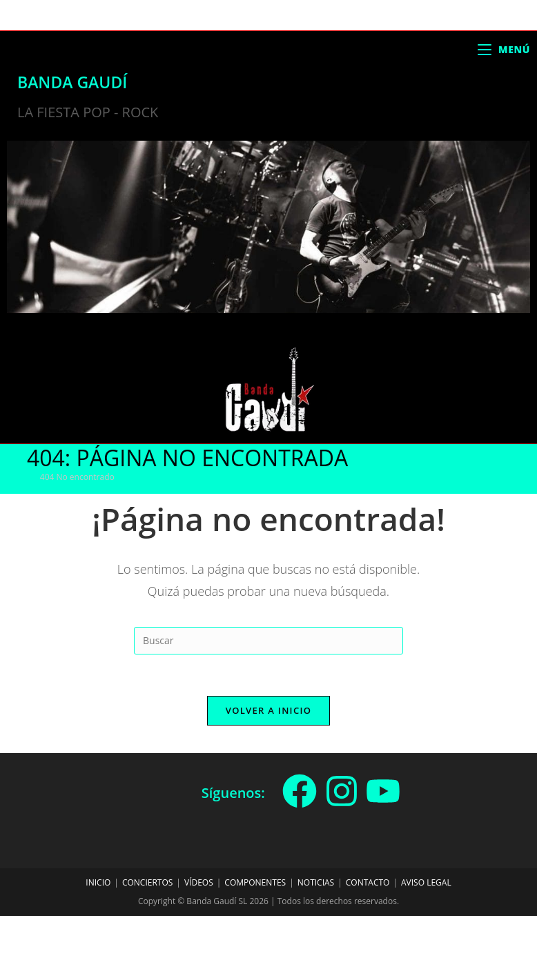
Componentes (255, 882)
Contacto (368, 882)
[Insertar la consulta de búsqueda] (268, 641)
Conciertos (147, 882)
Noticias (316, 882)
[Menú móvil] (504, 49)
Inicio (98, 882)
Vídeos (199, 882)
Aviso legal (426, 882)
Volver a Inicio (268, 710)
